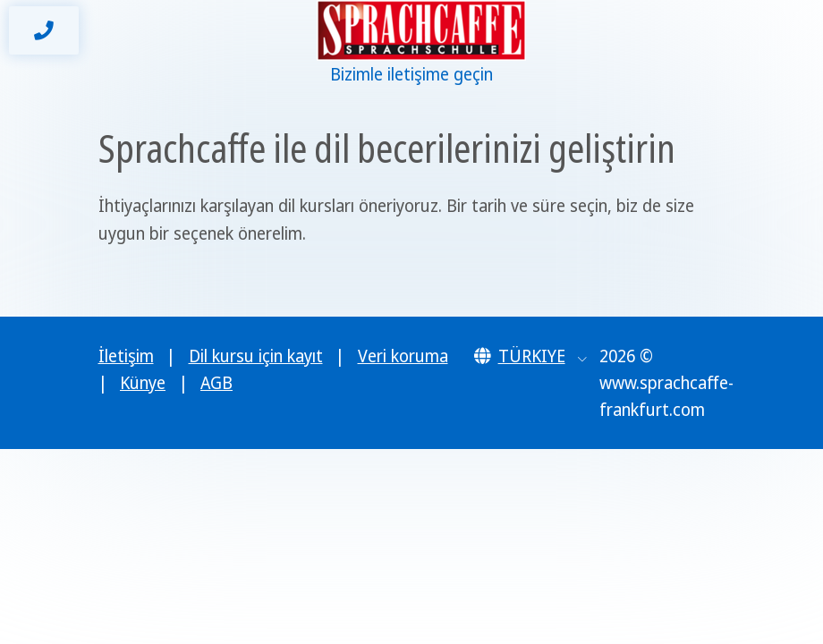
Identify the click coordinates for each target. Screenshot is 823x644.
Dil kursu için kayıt (256, 356)
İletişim (126, 356)
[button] (531, 356)
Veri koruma (403, 356)
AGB (216, 383)
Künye (143, 383)
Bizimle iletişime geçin (411, 74)
